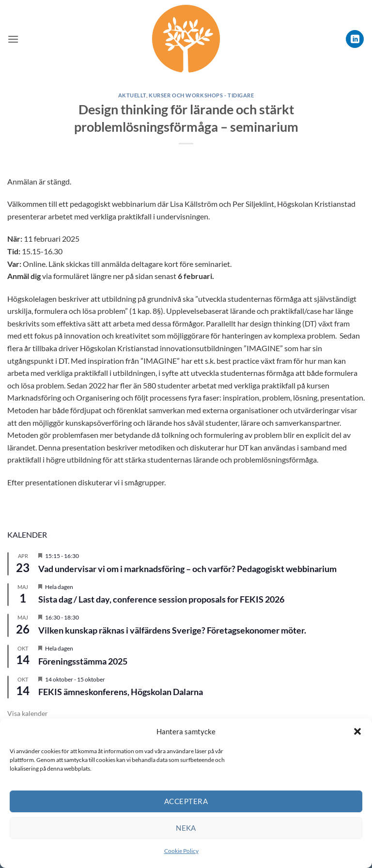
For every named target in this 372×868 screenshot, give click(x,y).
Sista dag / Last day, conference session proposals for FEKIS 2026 (161, 599)
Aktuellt (132, 95)
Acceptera (186, 801)
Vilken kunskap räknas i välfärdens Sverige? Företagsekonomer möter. (172, 630)
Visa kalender (28, 713)
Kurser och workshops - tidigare (201, 95)
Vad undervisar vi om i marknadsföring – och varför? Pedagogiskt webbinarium (187, 569)
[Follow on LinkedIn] (355, 39)
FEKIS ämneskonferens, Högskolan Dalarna (121, 692)
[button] (357, 731)
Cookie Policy (181, 851)
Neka (186, 828)
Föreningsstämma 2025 (83, 661)
